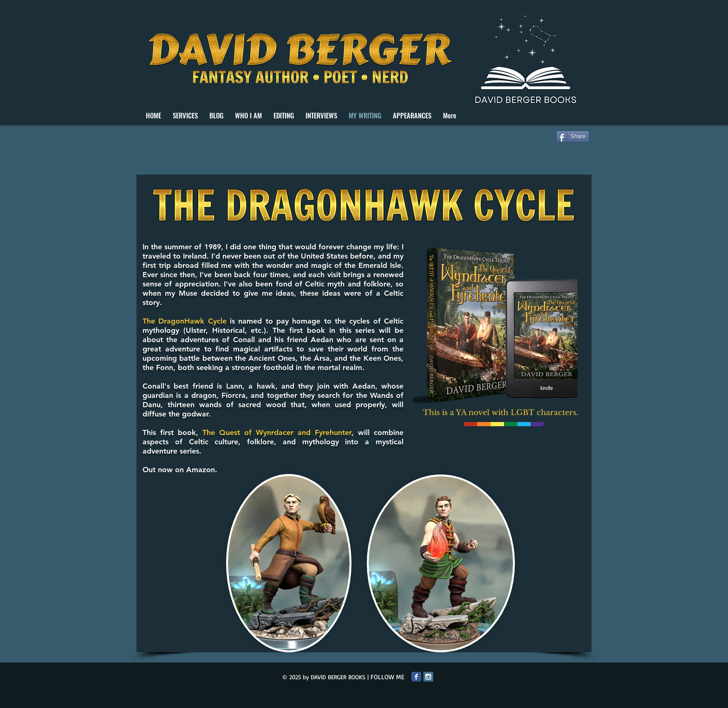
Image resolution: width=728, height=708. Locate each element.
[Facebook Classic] (416, 677)
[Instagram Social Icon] (428, 677)
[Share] (573, 136)
